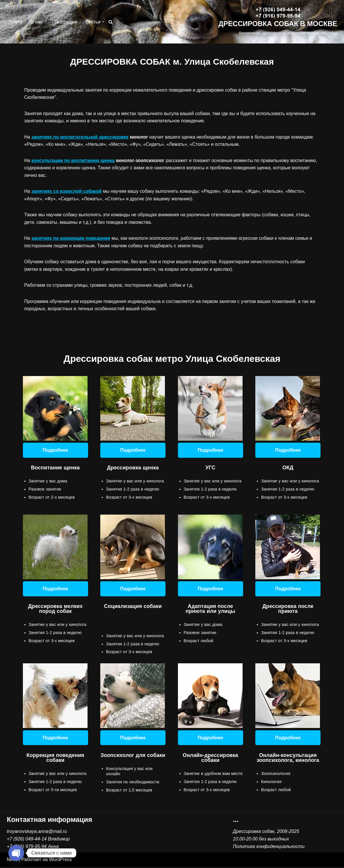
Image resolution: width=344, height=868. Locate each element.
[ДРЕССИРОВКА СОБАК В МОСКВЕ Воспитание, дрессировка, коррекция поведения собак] (278, 22)
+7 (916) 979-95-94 (27, 848)
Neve (12, 861)
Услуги (15, 22)
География (66, 22)
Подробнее (55, 451)
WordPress (60, 861)
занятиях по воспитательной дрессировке (80, 137)
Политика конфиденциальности (269, 848)
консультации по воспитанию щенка (73, 161)
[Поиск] (111, 22)
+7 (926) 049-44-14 (27, 840)
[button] (45, 22)
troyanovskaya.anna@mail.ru (37, 833)
